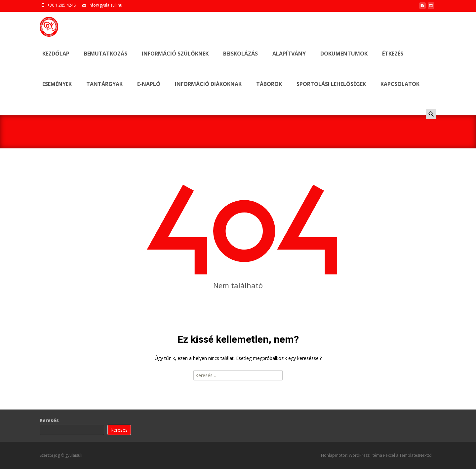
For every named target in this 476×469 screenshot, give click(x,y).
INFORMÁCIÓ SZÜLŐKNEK (175, 59)
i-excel (390, 455)
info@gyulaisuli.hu (105, 5)
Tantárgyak (104, 90)
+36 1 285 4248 (61, 5)
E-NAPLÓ (149, 90)
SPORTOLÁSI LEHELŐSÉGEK (331, 90)
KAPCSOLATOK (400, 90)
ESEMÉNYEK (57, 90)
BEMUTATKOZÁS (106, 59)
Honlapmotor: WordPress (346, 455)
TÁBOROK (269, 90)
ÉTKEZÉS (393, 59)
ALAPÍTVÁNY (289, 59)
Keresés (49, 420)
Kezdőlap (56, 59)
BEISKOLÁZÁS (240, 59)
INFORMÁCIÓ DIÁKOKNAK (208, 90)
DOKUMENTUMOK (344, 59)
